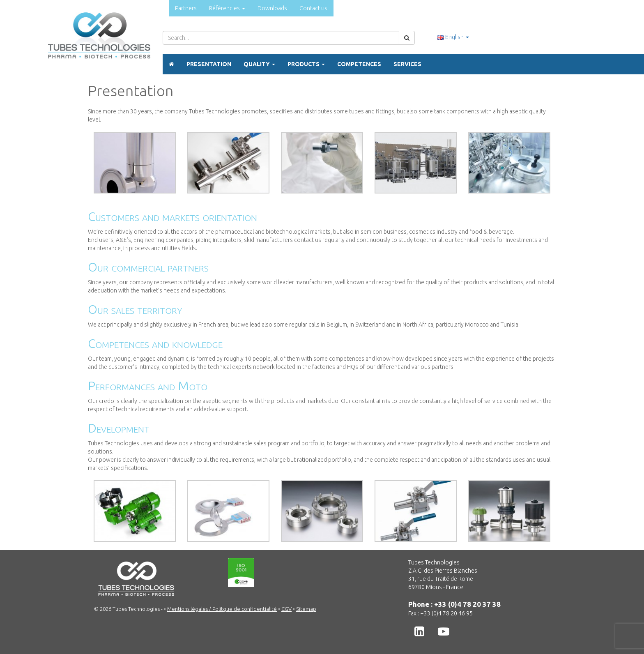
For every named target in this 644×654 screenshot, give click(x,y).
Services (407, 64)
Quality (259, 64)
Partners (186, 8)
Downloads (272, 8)
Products (306, 64)
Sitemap (306, 609)
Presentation (209, 64)
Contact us (313, 8)
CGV (286, 609)
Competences (359, 64)
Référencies (227, 8)
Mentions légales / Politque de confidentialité (222, 609)
